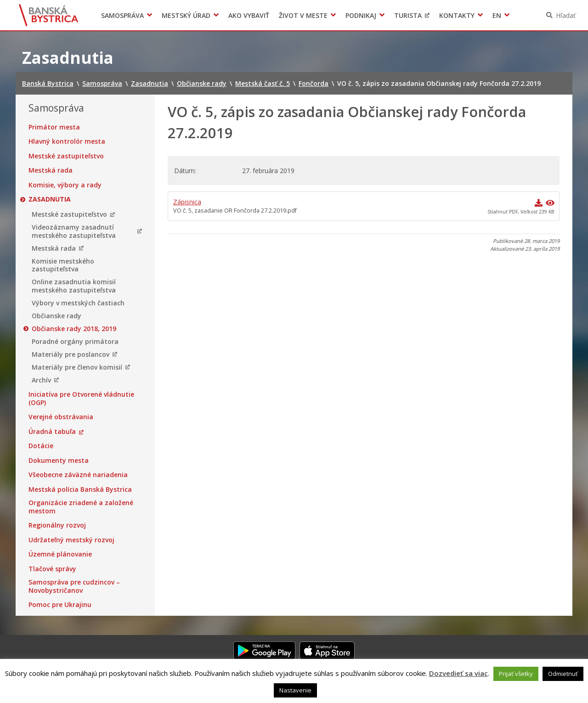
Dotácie (41, 446)
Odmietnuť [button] (563, 674)
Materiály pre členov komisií (77, 367)
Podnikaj (361, 15)
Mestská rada (51, 170)
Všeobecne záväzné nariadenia (78, 475)
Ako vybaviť (249, 15)
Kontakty (457, 15)
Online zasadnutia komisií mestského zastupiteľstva (74, 286)
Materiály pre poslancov (71, 354)
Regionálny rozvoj (57, 525)
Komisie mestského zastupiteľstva (63, 265)
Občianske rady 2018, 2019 (74, 329)
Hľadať (566, 15)
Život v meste (303, 15)
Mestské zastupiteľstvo (66, 156)
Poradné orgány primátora (75, 342)
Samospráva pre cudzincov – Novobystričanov (74, 586)
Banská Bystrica (49, 15)
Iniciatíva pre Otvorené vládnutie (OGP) (81, 398)
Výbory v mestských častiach (78, 303)
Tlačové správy (52, 569)
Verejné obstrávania (61, 417)
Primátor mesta (54, 127)
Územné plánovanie (60, 554)
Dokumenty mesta (59, 461)
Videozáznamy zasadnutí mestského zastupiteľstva (74, 231)
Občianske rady (57, 316)
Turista (408, 15)
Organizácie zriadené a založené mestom (81, 507)
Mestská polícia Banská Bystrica (80, 489)
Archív (41, 380)
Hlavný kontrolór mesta (67, 141)
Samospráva (122, 15)
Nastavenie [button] (295, 690)
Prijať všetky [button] (516, 674)
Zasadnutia (50, 199)
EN (497, 15)
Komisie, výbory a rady (65, 185)
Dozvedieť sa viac (458, 673)
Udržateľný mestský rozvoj (71, 540)
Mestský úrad (186, 15)
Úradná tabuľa (52, 432)
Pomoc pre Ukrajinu (60, 605)
